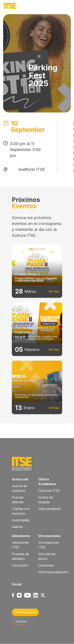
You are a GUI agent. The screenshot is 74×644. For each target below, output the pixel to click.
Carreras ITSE (49, 491)
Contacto (21, 621)
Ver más (54, 291)
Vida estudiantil (49, 509)
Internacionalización (53, 572)
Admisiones (21, 536)
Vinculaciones (49, 536)
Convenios (46, 565)
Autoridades (21, 520)
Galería (17, 527)
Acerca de (20, 479)
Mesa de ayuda (25, 612)
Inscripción (20, 565)
